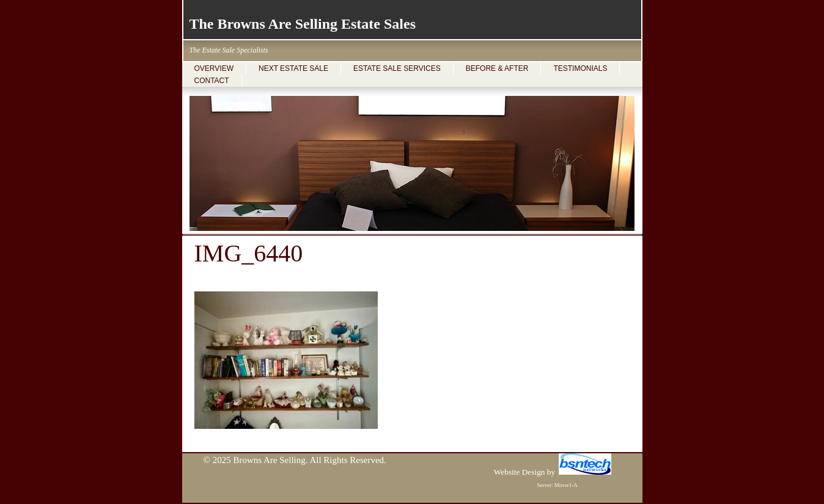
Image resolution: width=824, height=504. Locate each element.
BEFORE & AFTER (497, 68)
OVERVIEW (214, 68)
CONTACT (212, 81)
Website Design (520, 472)
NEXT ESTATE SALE (293, 68)
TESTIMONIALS (580, 68)
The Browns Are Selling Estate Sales (303, 24)
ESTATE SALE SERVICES (397, 68)
